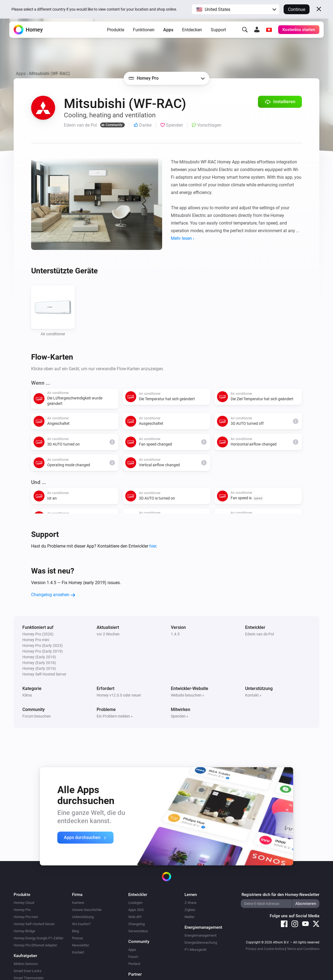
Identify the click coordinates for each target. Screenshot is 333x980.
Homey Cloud (24, 903)
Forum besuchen (37, 716)
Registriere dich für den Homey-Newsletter (280, 895)
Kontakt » (253, 695)
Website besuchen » (188, 695)
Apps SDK (136, 910)
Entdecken (192, 36)
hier (153, 546)
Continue (297, 9)
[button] (236, 9)
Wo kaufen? (81, 924)
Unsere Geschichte (87, 910)
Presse (78, 938)
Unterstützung (83, 917)
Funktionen (144, 36)
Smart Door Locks (28, 971)
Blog (75, 931)
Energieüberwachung (201, 942)
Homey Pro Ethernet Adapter (35, 945)
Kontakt (78, 952)
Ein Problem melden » (115, 716)
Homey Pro (22, 910)
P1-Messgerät (195, 950)
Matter (190, 917)
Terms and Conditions (303, 949)
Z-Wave (191, 903)
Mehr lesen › (183, 238)
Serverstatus (138, 931)
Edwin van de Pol (259, 634)
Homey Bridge (24, 931)
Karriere (78, 903)
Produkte (116, 36)
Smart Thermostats (29, 978)
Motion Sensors (26, 964)
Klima (27, 695)
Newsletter (81, 945)
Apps (168, 36)
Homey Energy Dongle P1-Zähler (38, 938)
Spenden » (180, 716)
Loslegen (135, 903)
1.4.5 (175, 634)
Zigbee (190, 910)
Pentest (134, 964)
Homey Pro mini (26, 917)
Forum (133, 957)
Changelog (136, 924)
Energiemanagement (200, 935)
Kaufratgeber (25, 956)
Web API (135, 917)
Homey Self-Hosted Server (34, 924)
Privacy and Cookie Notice (265, 949)
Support (218, 36)
